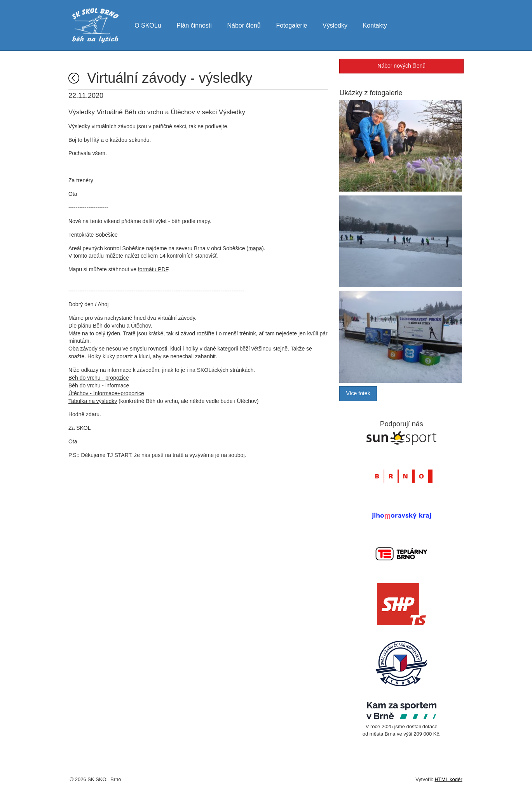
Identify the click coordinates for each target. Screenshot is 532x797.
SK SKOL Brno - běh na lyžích (96, 26)
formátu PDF (155, 270)
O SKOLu (148, 25)
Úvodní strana (75, 78)
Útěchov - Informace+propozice (108, 394)
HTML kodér (448, 781)
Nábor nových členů (401, 66)
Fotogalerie (293, 25)
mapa (257, 249)
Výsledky (336, 25)
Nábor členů (245, 25)
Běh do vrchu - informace (100, 386)
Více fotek (358, 395)
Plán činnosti (195, 25)
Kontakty (376, 25)
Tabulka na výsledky (94, 401)
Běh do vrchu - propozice (100, 378)
